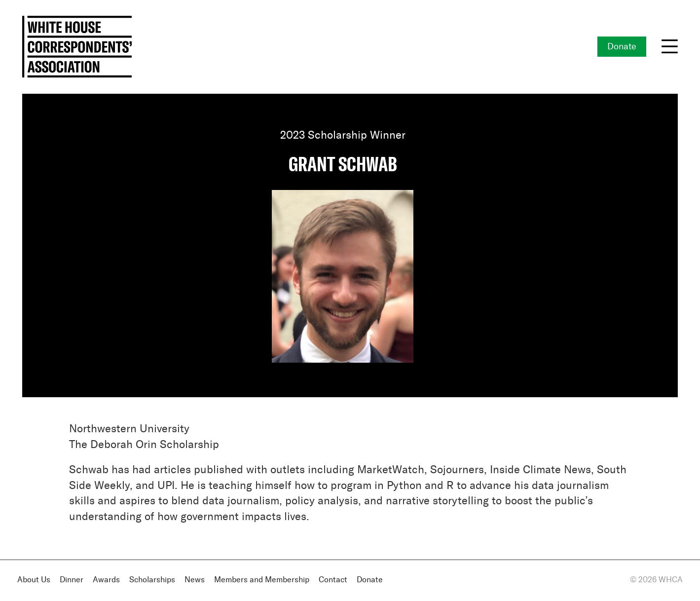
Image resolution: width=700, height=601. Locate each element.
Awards (106, 580)
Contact (333, 580)
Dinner (72, 580)
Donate (622, 47)
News (195, 580)
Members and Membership (262, 580)
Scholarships (152, 580)
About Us (34, 580)
